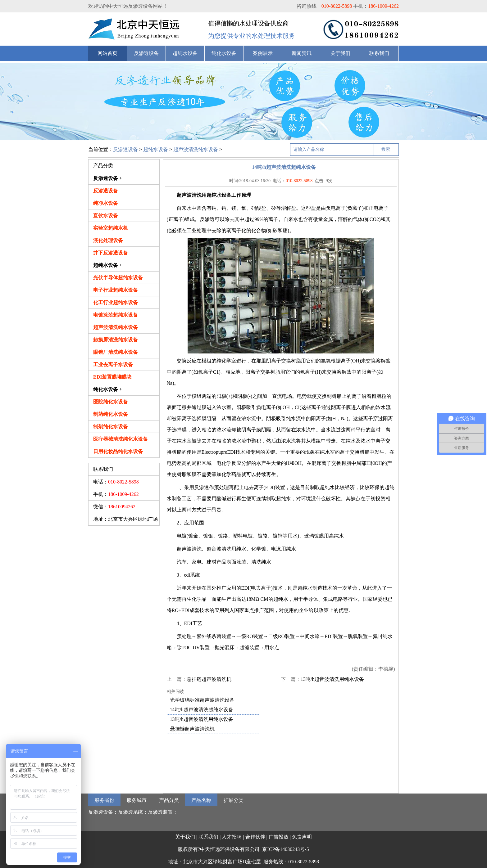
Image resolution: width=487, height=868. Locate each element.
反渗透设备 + (108, 178)
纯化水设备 (224, 53)
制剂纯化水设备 (111, 427)
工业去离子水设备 (113, 364)
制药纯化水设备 (111, 414)
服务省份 (104, 800)
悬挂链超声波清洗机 (209, 679)
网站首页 (107, 53)
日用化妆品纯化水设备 (118, 451)
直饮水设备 (106, 216)
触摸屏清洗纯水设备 (116, 340)
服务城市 (137, 800)
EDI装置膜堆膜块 (112, 377)
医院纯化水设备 (111, 402)
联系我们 (379, 53)
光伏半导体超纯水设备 (118, 278)
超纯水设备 (185, 53)
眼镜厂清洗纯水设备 (116, 352)
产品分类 (169, 800)
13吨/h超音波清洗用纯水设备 (332, 679)
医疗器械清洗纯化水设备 (121, 439)
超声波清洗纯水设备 (196, 149)
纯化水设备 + (108, 389)
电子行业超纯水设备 (116, 290)
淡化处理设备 (108, 240)
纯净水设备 (106, 203)
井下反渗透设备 (111, 253)
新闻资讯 (302, 53)
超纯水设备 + (108, 265)
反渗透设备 (146, 53)
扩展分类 (234, 800)
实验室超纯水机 (111, 228)
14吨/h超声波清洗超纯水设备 (202, 710)
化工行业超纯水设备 (116, 302)
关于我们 (340, 53)
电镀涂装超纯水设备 (116, 315)
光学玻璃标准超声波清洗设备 (202, 700)
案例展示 (263, 53)
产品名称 (201, 800)
